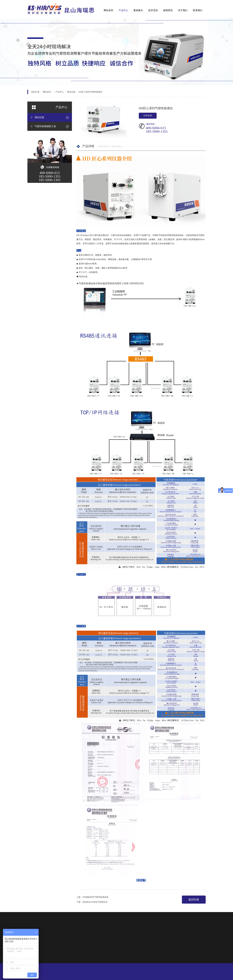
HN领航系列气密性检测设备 (96, 897)
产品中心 (123, 10)
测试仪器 (71, 92)
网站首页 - (48, 92)
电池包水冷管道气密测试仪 (95, 902)
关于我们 (183, 10)
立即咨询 (148, 116)
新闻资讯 (168, 10)
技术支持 (153, 10)
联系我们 (198, 10)
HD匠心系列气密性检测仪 (90, 92)
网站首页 (108, 10)
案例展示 (138, 10)
